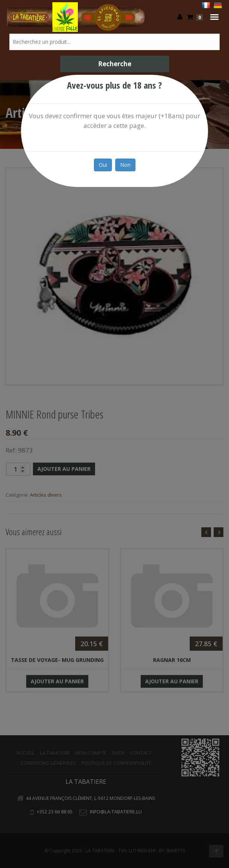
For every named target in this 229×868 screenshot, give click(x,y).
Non (125, 165)
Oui (103, 165)
